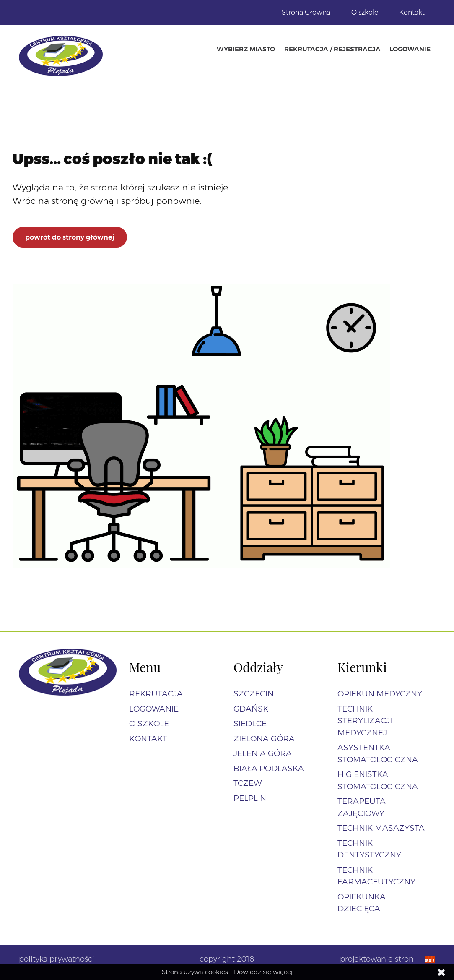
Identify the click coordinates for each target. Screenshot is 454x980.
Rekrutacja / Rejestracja (332, 49)
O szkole (365, 12)
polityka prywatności (57, 959)
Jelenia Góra (263, 753)
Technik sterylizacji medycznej (365, 721)
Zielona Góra (264, 739)
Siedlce (250, 723)
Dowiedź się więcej (263, 972)
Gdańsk (251, 709)
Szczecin (254, 694)
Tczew (248, 783)
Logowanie (410, 49)
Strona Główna (306, 12)
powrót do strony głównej (70, 237)
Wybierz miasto (246, 49)
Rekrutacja (156, 694)
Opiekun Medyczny (380, 694)
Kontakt (412, 12)
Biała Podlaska (269, 768)
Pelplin (250, 798)
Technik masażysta (381, 828)
